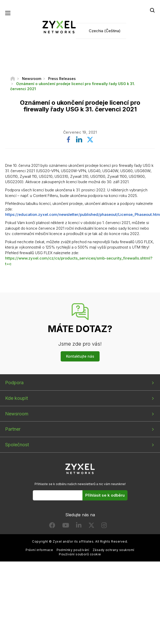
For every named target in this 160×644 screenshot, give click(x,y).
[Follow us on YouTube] (66, 526)
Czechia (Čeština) (105, 31)
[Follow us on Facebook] (52, 526)
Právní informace (39, 550)
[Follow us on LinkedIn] (79, 526)
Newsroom (17, 414)
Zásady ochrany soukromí (114, 550)
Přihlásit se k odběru (105, 495)
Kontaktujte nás (80, 356)
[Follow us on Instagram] (104, 526)
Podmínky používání (73, 550)
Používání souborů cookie (80, 554)
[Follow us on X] (91, 526)
